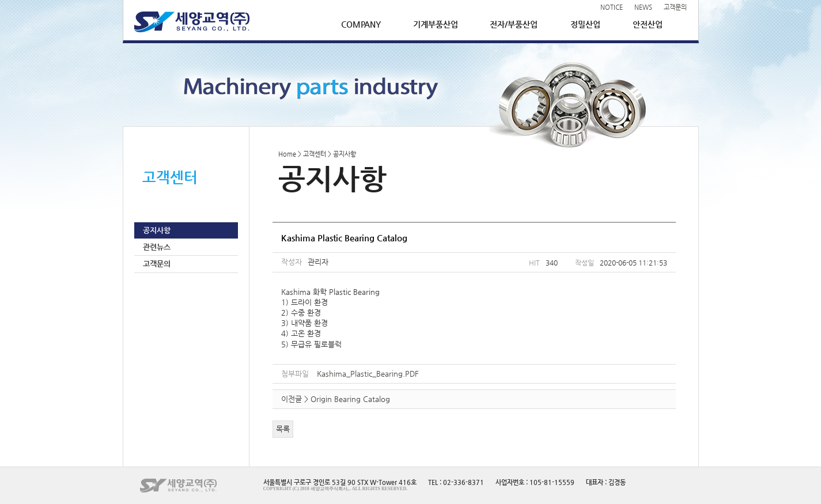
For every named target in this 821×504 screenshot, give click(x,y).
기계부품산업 (436, 24)
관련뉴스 (157, 247)
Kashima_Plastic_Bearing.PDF (368, 374)
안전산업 (648, 24)
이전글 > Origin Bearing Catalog (336, 399)
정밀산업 (585, 24)
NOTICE (612, 7)
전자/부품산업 (514, 24)
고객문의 (675, 7)
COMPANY (361, 24)
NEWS (643, 7)
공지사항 (157, 230)
